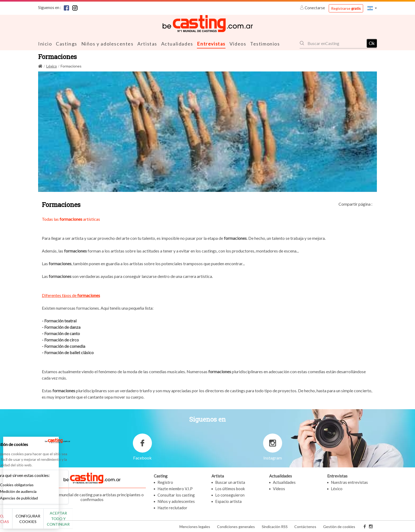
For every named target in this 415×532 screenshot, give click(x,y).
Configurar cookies (59, 521)
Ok (372, 43)
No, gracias (22, 522)
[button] (372, 8)
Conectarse (313, 8)
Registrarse (346, 8)
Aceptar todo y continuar (96, 521)
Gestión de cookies (339, 526)
